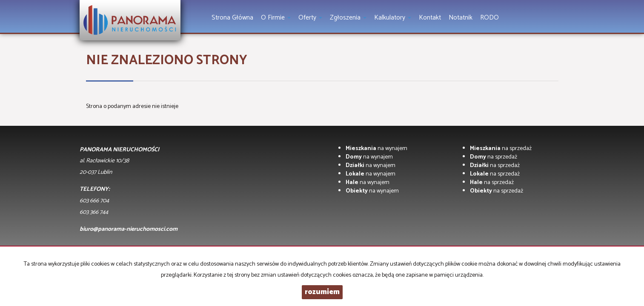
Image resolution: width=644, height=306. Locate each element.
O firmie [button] (276, 18)
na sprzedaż (501, 149)
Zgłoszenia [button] (348, 18)
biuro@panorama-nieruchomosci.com (129, 229)
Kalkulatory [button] (393, 18)
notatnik (461, 18)
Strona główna (232, 18)
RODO (489, 18)
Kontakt (430, 18)
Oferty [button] (310, 18)
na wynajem (376, 149)
